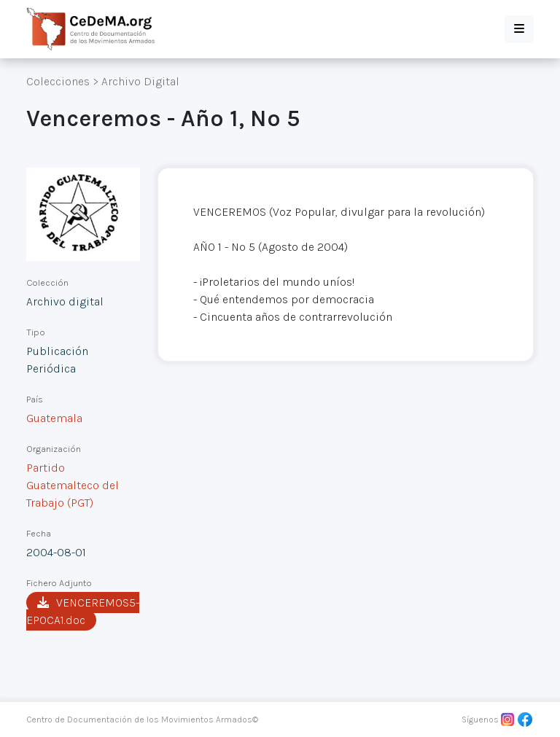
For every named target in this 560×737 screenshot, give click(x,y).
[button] (519, 29)
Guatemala (54, 418)
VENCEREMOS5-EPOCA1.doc (83, 611)
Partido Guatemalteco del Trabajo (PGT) (73, 485)
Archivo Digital (140, 81)
